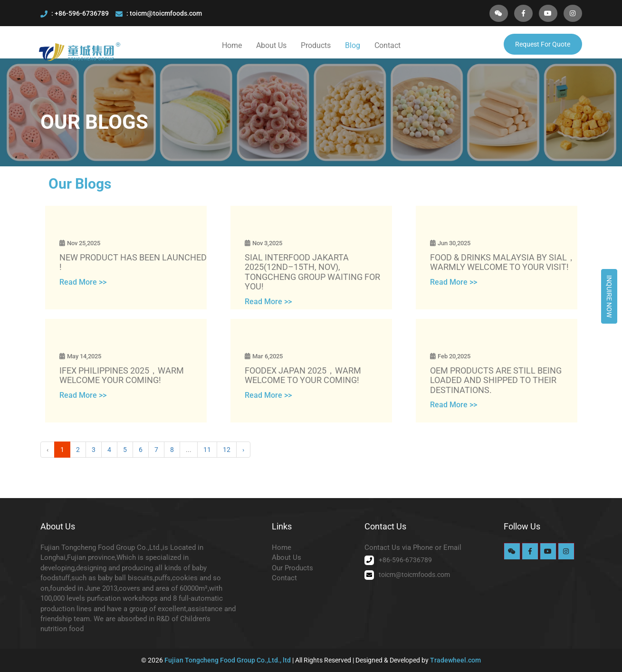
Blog (353, 45)
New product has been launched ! (133, 263)
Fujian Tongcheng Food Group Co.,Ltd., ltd (228, 660)
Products (316, 45)
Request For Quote (543, 44)
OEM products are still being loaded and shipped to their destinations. (496, 380)
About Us (271, 45)
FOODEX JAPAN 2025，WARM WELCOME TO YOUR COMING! (303, 376)
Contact (388, 45)
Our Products (292, 568)
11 (207, 450)
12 (227, 450)
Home (232, 45)
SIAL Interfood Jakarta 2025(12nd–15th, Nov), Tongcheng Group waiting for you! (312, 272)
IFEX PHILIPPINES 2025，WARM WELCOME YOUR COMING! (122, 376)
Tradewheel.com (455, 660)
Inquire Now (609, 296)
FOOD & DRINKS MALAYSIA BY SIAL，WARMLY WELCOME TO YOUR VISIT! (503, 263)
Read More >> (83, 282)
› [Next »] (243, 450)
